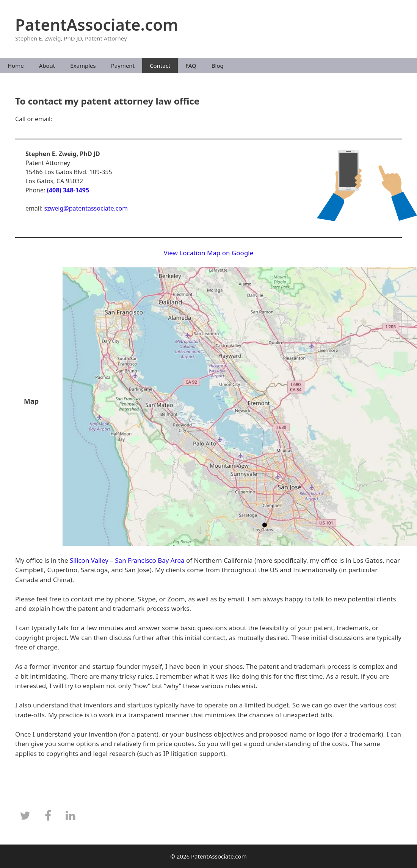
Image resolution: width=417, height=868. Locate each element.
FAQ (191, 66)
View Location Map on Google (209, 253)
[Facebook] (48, 816)
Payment (123, 66)
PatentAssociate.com (97, 24)
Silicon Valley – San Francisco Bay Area (127, 560)
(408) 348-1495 (68, 190)
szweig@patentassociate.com (86, 208)
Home (16, 66)
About (47, 66)
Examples (83, 66)
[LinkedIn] (71, 816)
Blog (218, 66)
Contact (160, 66)
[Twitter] (25, 816)
